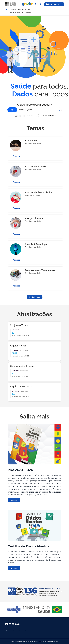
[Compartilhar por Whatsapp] (26, 631)
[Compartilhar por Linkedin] (20, 631)
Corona (51, 116)
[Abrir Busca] (41, 4)
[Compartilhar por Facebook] (7, 631)
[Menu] (6, 9)
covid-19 (32, 116)
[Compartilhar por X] (13, 631)
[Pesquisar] (59, 110)
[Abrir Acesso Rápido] (35, 4)
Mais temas (35, 297)
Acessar (16, 156)
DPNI (42, 116)
